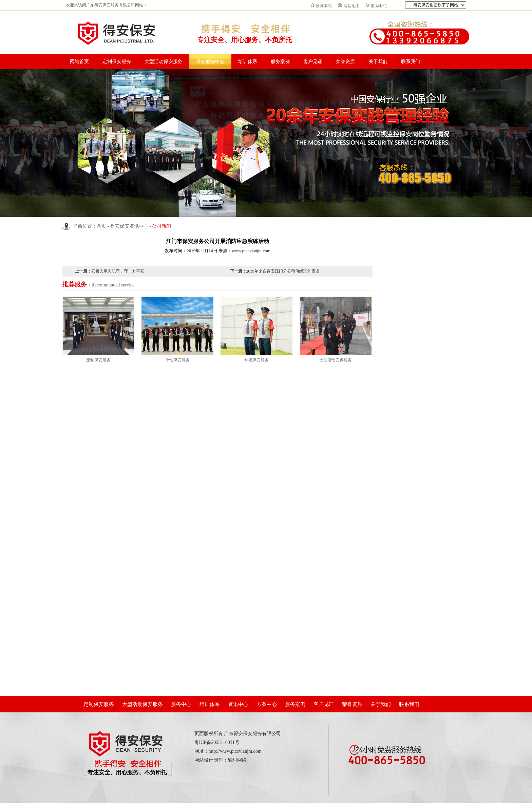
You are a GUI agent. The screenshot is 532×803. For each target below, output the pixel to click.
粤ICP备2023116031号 (217, 742)
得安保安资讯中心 (129, 226)
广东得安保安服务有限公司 (252, 734)
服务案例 (280, 62)
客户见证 (313, 62)
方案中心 (267, 704)
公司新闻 (161, 226)
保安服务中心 (210, 62)
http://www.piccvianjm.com (235, 751)
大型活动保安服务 (164, 62)
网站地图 (351, 6)
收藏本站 (324, 6)
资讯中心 (238, 704)
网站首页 (79, 62)
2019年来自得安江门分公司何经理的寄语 (283, 271)
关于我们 (378, 62)
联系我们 (379, 6)
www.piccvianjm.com (251, 251)
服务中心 (181, 704)
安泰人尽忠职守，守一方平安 (118, 271)
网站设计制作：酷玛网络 (221, 760)
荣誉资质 (345, 62)
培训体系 (248, 62)
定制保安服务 (117, 62)
